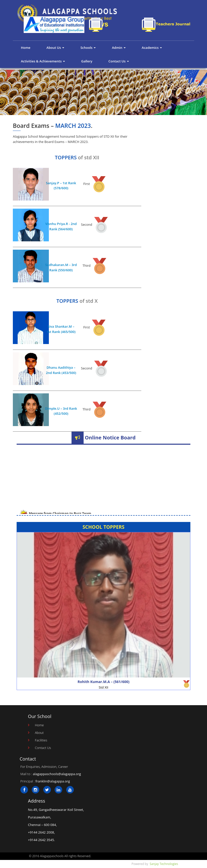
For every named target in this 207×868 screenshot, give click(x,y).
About (39, 733)
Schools (88, 48)
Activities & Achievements (43, 61)
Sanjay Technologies (164, 864)
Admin (119, 48)
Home (26, 48)
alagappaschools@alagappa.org (57, 774)
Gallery (87, 61)
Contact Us (118, 61)
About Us (56, 48)
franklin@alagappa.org (53, 781)
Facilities (41, 740)
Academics (152, 48)
